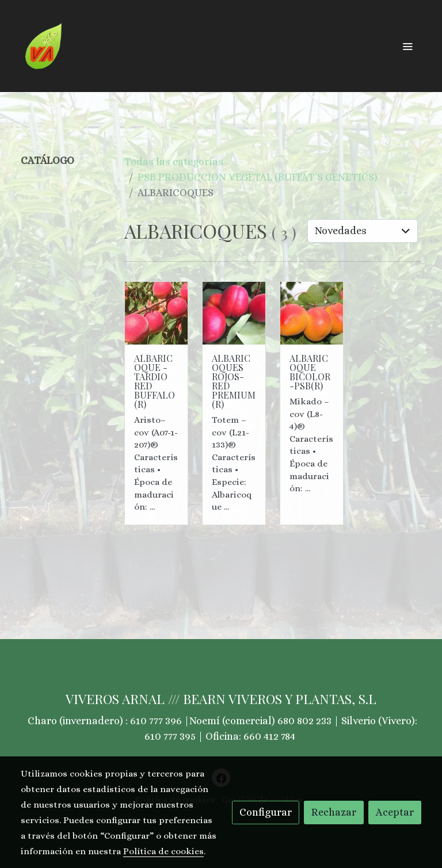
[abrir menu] (407, 46)
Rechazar (334, 812)
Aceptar (395, 812)
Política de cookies (163, 851)
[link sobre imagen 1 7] (234, 313)
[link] (43, 46)
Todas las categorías (174, 162)
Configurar (266, 812)
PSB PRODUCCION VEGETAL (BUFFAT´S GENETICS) (258, 177)
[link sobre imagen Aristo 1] (156, 313)
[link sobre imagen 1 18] (312, 313)
